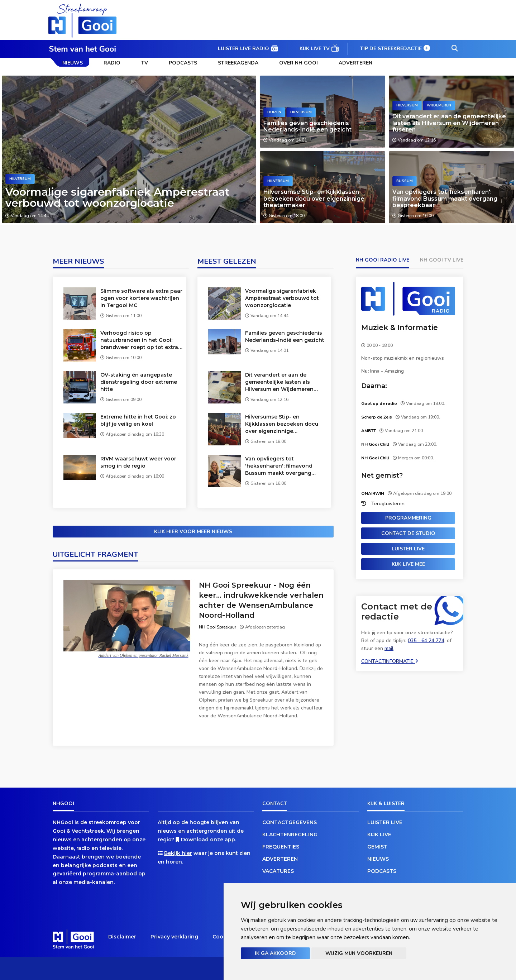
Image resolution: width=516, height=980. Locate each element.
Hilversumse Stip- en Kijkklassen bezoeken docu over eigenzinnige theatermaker (314, 199)
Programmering (408, 518)
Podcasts (183, 63)
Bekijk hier (178, 853)
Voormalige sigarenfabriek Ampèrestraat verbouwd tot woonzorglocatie (118, 197)
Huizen (274, 112)
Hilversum (20, 179)
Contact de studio (408, 533)
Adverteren (355, 63)
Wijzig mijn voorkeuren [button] (359, 953)
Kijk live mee (408, 564)
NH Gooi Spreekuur (218, 627)
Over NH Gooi (298, 63)
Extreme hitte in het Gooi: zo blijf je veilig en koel (138, 420)
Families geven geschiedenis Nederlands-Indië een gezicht (307, 126)
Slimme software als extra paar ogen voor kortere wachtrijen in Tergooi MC (141, 298)
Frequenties (281, 847)
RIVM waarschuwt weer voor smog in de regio (138, 462)
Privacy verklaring (174, 937)
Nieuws (73, 63)
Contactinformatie (390, 661)
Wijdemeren (439, 105)
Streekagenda (238, 63)
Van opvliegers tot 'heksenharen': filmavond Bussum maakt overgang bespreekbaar (445, 199)
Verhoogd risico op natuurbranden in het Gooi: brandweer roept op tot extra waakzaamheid (139, 340)
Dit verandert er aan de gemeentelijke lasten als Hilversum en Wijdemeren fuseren (449, 123)
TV (145, 63)
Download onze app (208, 840)
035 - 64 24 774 (426, 640)
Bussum (405, 181)
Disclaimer (122, 937)
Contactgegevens (290, 822)
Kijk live (379, 835)
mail (389, 648)
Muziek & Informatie (400, 328)
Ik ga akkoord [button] (275, 953)
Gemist (377, 847)
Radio (112, 63)
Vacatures (278, 871)
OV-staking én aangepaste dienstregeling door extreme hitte (139, 382)
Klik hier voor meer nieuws (193, 532)
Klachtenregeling (290, 835)
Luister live (408, 549)
